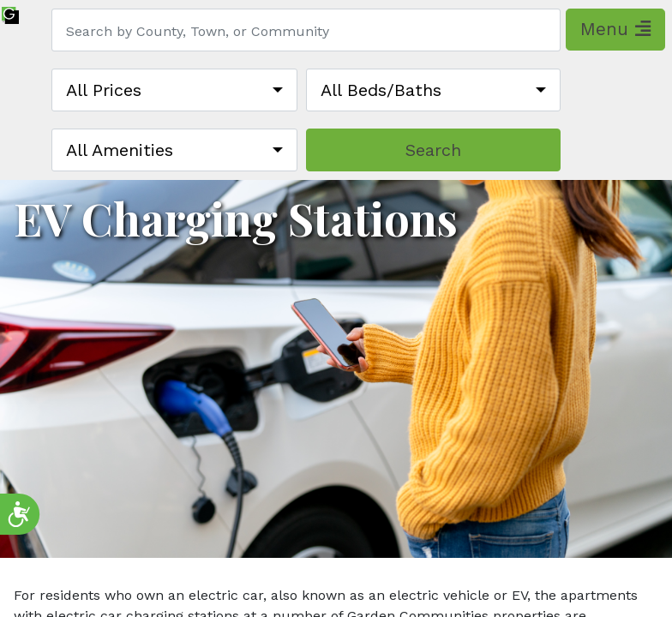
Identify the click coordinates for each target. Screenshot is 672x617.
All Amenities (120, 150)
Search (433, 150)
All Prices (104, 90)
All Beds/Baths (381, 90)
